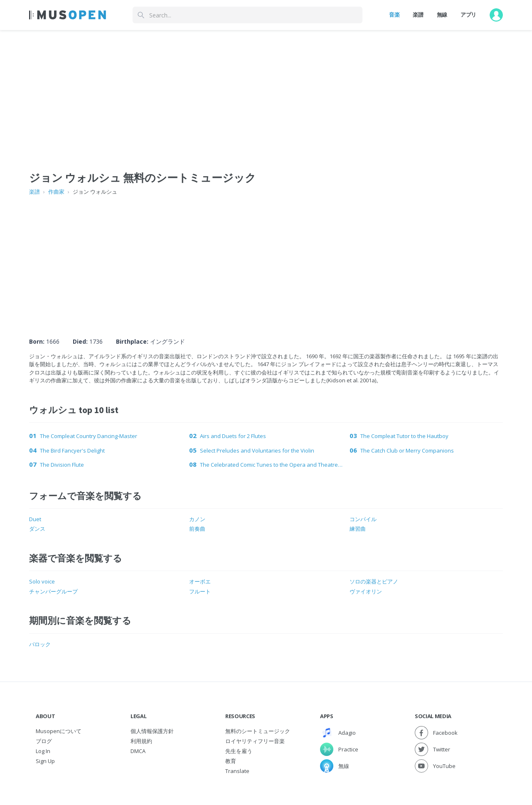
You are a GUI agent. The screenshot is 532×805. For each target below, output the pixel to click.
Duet (35, 519)
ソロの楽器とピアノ (374, 581)
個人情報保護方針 (152, 731)
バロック (40, 644)
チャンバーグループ (53, 591)
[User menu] (496, 15)
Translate (237, 771)
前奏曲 (197, 529)
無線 (442, 15)
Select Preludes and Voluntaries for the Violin (257, 451)
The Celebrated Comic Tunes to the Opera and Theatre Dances (271, 465)
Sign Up (45, 761)
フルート (200, 591)
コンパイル (363, 519)
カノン (197, 519)
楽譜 (418, 15)
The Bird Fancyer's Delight (72, 451)
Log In (43, 751)
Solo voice (42, 581)
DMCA (138, 751)
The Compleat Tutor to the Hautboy (404, 436)
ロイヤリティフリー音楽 (255, 741)
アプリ (468, 15)
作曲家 (56, 192)
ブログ (44, 741)
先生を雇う (239, 751)
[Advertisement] (266, 258)
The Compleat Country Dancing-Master (89, 436)
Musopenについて (59, 731)
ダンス (37, 529)
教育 (231, 761)
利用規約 (141, 741)
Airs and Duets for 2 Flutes (233, 436)
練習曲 (358, 529)
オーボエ (200, 581)
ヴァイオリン (366, 591)
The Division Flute (62, 465)
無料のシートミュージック (258, 731)
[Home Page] (68, 15)
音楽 (394, 15)
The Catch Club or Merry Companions (407, 451)
